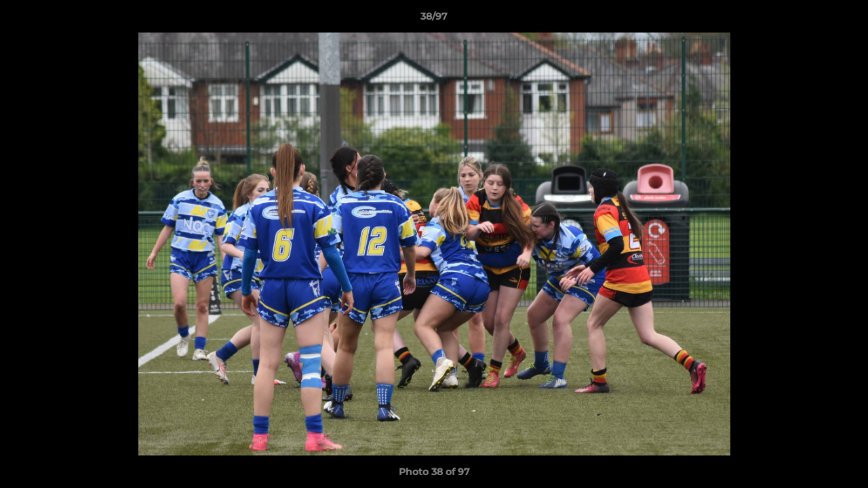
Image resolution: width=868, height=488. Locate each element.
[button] (844, 20)
